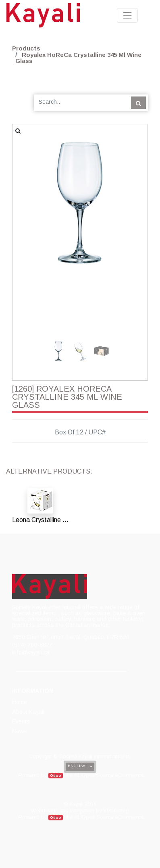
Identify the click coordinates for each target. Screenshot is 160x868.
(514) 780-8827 (32, 645)
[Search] (138, 103)
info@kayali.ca (31, 652)
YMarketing (116, 810)
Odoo (56, 775)
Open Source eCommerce (112, 775)
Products (26, 48)
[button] (23, 208)
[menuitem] (20, 702)
